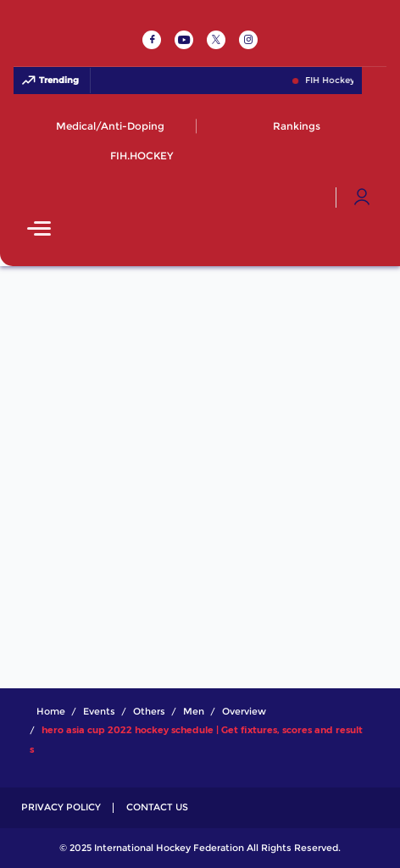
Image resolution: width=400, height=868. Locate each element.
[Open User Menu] (362, 198)
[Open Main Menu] (39, 230)
